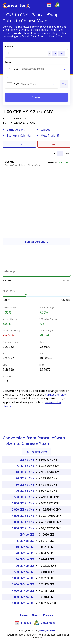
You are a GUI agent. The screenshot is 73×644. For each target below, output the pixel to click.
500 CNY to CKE (24, 572)
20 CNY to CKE (25, 553)
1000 (62, 53)
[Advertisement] (36, 255)
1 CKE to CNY (26, 460)
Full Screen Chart (37, 242)
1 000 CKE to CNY (23, 503)
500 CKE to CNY (24, 497)
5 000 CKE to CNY (23, 522)
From (8, 62)
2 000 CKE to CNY (23, 510)
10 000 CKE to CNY (22, 528)
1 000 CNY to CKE (23, 578)
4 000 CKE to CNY (23, 516)
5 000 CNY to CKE (23, 597)
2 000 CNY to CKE (23, 584)
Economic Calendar (19, 136)
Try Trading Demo (36, 452)
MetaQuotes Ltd (47, 630)
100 (55, 53)
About (36, 615)
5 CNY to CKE (26, 541)
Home (24, 615)
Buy (19, 144)
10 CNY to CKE (25, 547)
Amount (9, 46)
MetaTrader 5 (50, 136)
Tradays (23, 623)
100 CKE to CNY (24, 491)
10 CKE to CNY (25, 472)
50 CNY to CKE (25, 559)
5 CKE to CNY (26, 466)
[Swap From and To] (64, 84)
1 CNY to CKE (26, 534)
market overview (56, 395)
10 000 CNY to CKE (22, 603)
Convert (36, 97)
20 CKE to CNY (25, 478)
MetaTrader (45, 623)
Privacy (48, 615)
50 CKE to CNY (25, 485)
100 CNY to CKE (24, 566)
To (6, 77)
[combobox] (36, 69)
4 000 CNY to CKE (23, 591)
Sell (54, 144)
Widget (45, 130)
